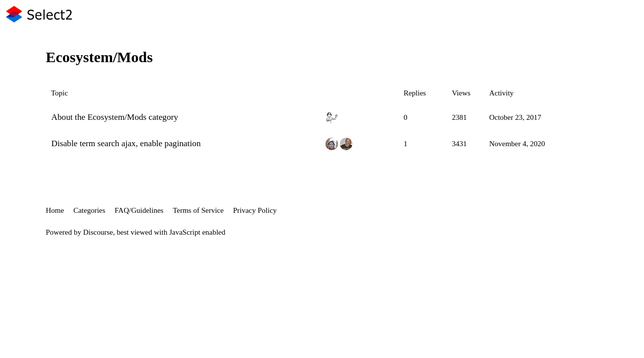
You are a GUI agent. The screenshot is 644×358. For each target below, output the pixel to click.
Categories (89, 210)
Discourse (98, 232)
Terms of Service (198, 210)
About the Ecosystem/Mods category (115, 117)
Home (55, 210)
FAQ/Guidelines (139, 210)
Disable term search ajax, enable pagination (126, 143)
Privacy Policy (255, 210)
